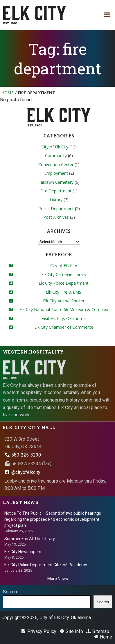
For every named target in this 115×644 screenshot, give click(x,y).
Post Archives (56, 217)
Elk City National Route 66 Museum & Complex (64, 309)
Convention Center (56, 164)
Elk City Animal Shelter (64, 301)
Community (56, 156)
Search (10, 592)
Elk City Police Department (64, 283)
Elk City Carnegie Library (64, 274)
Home (8, 93)
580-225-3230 (23, 455)
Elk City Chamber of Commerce (64, 327)
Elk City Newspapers (23, 552)
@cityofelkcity (22, 472)
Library (56, 199)
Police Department (56, 208)
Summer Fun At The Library (30, 539)
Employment (56, 173)
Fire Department (56, 191)
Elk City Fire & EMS (64, 292)
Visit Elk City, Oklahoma (64, 318)
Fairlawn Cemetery (56, 182)
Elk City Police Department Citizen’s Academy (46, 565)
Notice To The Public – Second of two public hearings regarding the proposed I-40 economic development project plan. (53, 519)
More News (58, 579)
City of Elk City (55, 147)
